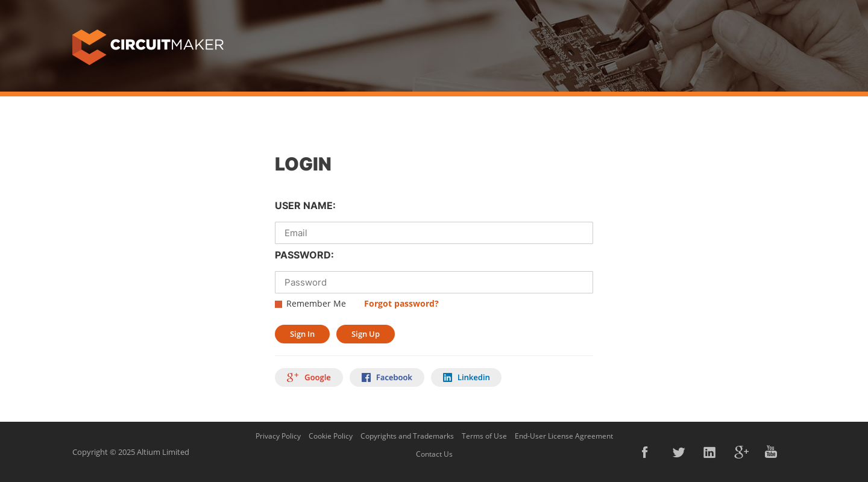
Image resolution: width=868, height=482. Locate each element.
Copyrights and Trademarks (407, 436)
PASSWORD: (304, 255)
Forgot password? (401, 303)
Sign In (302, 334)
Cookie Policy (331, 436)
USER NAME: (305, 205)
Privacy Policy (278, 436)
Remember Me (316, 303)
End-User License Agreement (564, 436)
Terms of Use (484, 436)
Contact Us (434, 454)
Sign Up (366, 334)
